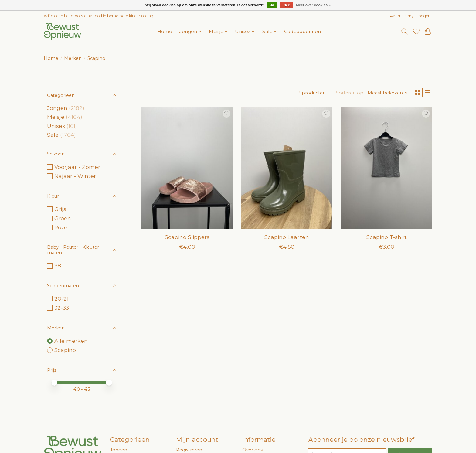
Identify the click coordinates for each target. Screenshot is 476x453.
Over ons (252, 450)
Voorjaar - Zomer (77, 167)
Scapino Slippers (187, 238)
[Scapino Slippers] (187, 169)
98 (58, 266)
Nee (287, 5)
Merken (73, 58)
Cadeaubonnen (303, 31)
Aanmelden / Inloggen (410, 16)
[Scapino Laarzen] (287, 169)
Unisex (56, 126)
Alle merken (71, 341)
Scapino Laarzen (287, 238)
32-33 (62, 308)
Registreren (189, 450)
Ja (272, 5)
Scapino (65, 350)
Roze (61, 227)
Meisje (56, 117)
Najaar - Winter (75, 176)
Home (165, 31)
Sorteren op (348, 93)
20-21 (61, 299)
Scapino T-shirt (387, 238)
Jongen (57, 108)
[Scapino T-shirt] (387, 169)
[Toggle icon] (405, 32)
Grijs (60, 209)
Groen (63, 218)
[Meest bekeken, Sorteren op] (386, 93)
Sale (53, 135)
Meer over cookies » (313, 5)
